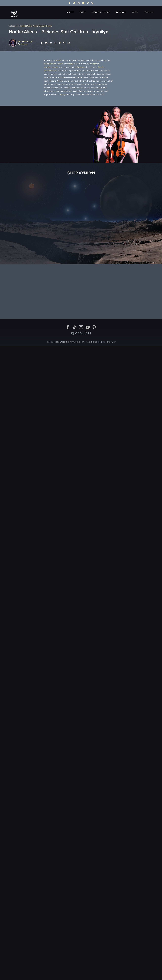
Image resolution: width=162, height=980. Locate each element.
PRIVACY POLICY (77, 713)
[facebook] (70, 3)
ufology (70, 64)
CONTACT (111, 713)
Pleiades (80, 67)
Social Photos (45, 26)
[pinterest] (88, 3)
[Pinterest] (64, 43)
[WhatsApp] (55, 43)
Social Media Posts (29, 26)
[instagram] (79, 3)
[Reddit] (51, 43)
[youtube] (83, 3)
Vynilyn (63, 95)
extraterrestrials (51, 67)
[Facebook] (42, 43)
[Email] (69, 43)
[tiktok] (74, 3)
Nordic (59, 60)
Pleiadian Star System (53, 64)
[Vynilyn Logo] (14, 8)
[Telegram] (60, 43)
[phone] (92, 3)
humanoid (95, 64)
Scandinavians (50, 71)
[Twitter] (46, 43)
